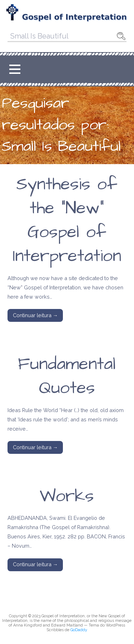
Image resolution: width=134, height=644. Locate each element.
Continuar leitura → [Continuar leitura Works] (35, 564)
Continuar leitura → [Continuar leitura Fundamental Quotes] (35, 447)
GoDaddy (79, 630)
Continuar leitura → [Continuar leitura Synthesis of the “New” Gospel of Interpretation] (35, 315)
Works (67, 496)
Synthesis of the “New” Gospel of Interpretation (67, 220)
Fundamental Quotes (67, 376)
